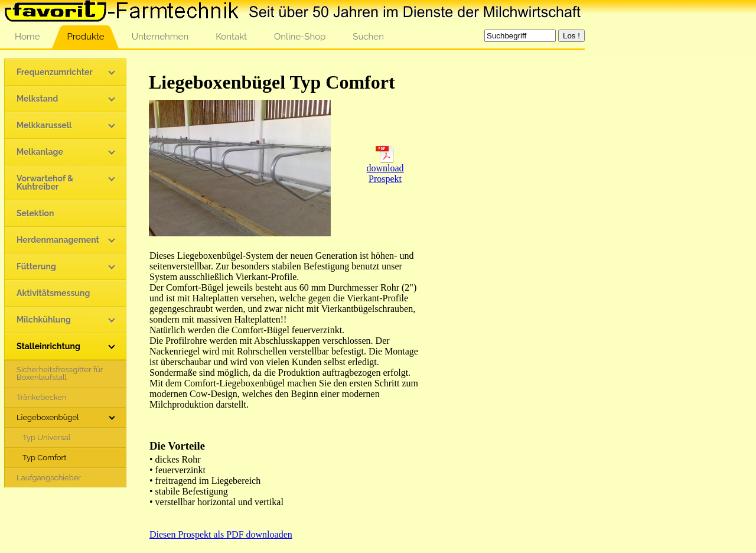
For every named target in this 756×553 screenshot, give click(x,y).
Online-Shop (300, 37)
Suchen (368, 37)
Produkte (85, 37)
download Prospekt (385, 169)
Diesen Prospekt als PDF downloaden (221, 534)
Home (27, 37)
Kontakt (231, 37)
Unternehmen (160, 37)
